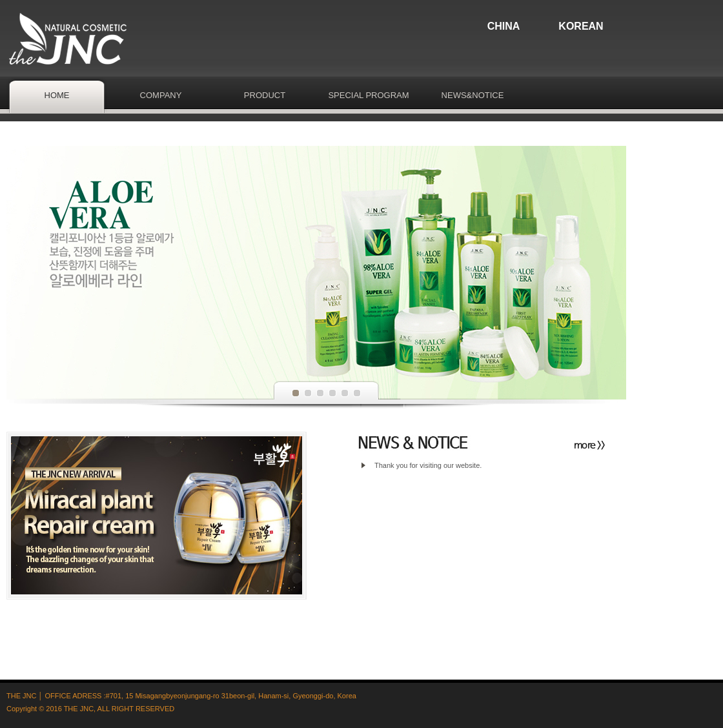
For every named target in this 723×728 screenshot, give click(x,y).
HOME (57, 95)
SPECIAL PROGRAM (368, 95)
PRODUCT (265, 95)
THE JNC (79, 709)
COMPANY (161, 95)
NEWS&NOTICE (473, 95)
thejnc (71, 39)
